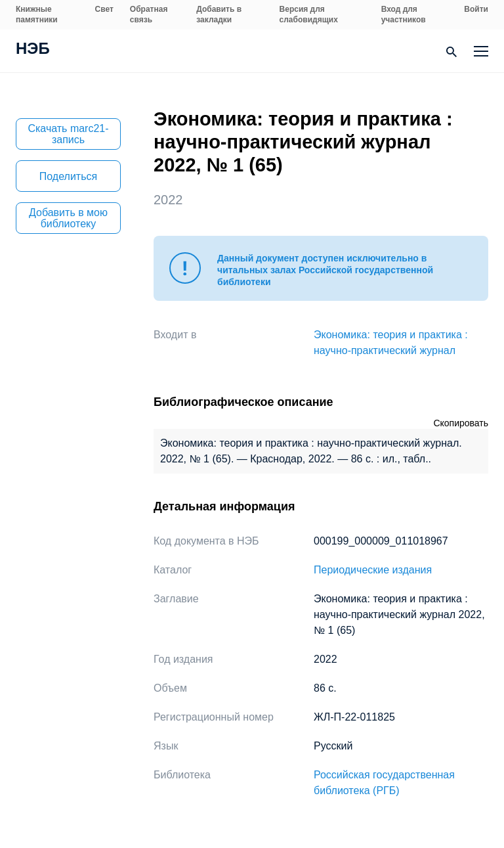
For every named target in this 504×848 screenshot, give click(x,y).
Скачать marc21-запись (68, 134)
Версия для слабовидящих (309, 14)
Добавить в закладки (219, 14)
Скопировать (461, 423)
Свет (104, 9)
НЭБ (33, 50)
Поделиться (68, 176)
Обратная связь (149, 14)
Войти (476, 9)
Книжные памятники (37, 14)
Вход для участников (404, 14)
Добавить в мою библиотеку (68, 218)
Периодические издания (373, 570)
